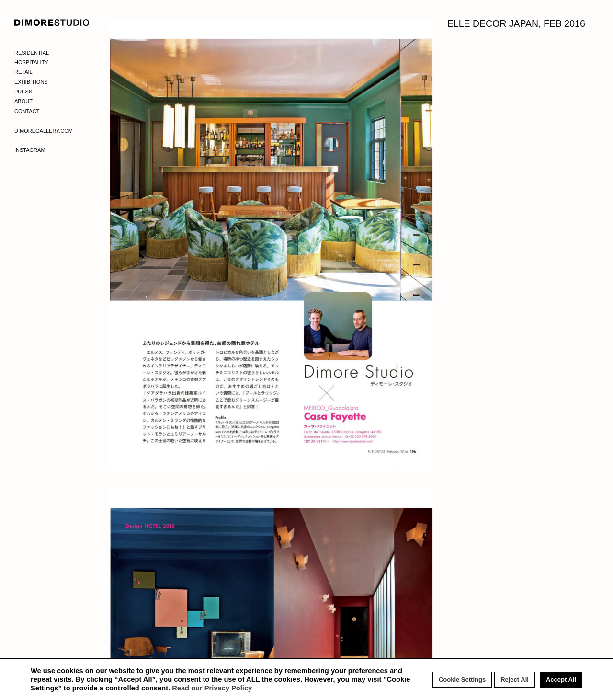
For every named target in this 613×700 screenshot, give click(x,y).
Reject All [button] (515, 680)
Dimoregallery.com (44, 131)
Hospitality (31, 62)
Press (23, 92)
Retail (23, 72)
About (23, 101)
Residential (32, 53)
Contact (27, 111)
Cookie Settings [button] (462, 680)
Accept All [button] (561, 680)
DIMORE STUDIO (52, 23)
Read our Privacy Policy (212, 688)
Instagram (30, 150)
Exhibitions (31, 82)
